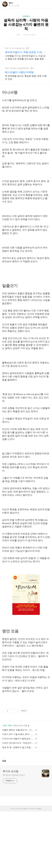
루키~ (11, 3)
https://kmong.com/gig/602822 (17, 68)
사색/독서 (26, 16)
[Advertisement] (24, 298)
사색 (4, 782)
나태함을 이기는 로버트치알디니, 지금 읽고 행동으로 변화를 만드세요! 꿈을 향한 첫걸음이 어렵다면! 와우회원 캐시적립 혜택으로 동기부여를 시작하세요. (26, 58)
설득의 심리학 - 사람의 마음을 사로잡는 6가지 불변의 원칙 (26, 25)
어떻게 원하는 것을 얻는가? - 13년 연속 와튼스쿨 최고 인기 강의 (18, 787)
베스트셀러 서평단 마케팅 (19, 72)
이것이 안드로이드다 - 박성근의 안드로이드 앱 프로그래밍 (18, 800)
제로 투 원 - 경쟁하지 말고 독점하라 (18, 804)
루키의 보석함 (11, 828)
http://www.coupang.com (15, 48)
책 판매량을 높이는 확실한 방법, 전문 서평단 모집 (26, 77)
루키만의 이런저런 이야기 (14, 832)
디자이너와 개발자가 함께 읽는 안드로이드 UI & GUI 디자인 (18, 795)
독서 (10, 782)
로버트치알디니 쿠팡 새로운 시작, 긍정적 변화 (25, 52)
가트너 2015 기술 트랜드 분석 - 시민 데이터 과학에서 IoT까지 (18, 791)
